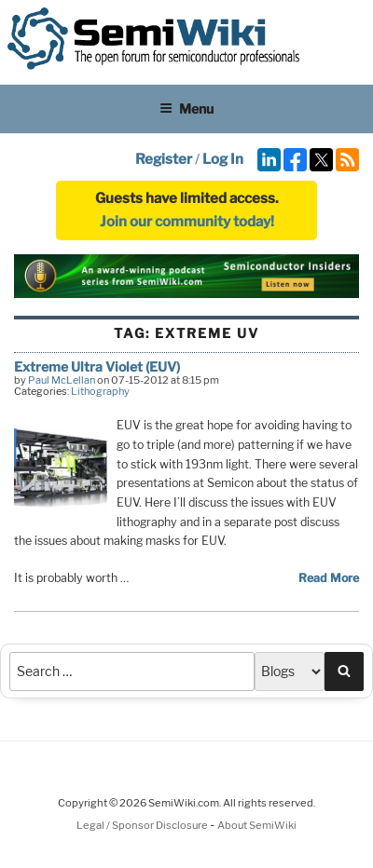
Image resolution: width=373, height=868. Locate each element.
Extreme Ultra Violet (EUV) (97, 366)
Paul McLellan (62, 380)
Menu (186, 108)
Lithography (100, 391)
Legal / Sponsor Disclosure (143, 825)
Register (164, 159)
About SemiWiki (257, 825)
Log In (223, 159)
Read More (329, 578)
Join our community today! (187, 222)
